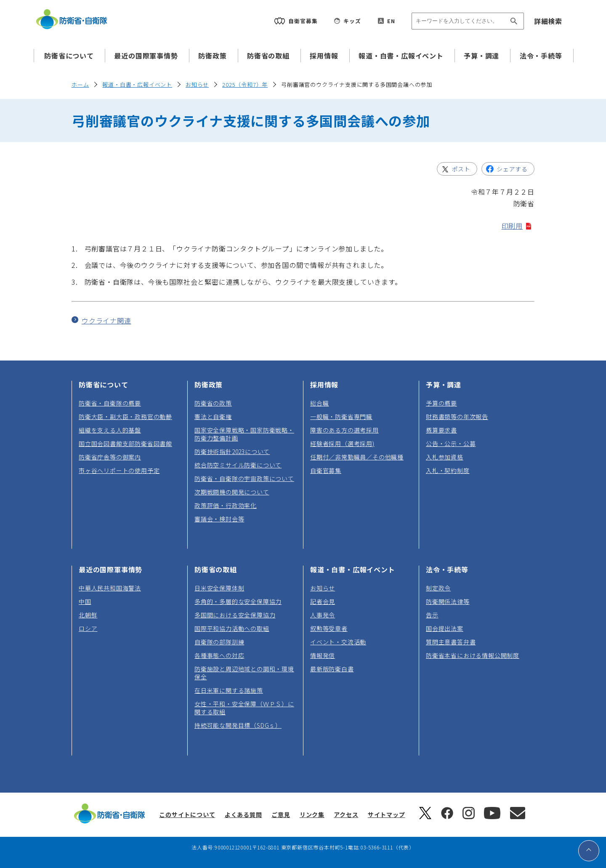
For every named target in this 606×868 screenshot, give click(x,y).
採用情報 (324, 56)
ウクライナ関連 (106, 320)
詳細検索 (548, 21)
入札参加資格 (445, 457)
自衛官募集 (326, 470)
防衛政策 (212, 56)
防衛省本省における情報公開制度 (473, 655)
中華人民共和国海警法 (110, 588)
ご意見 (281, 815)
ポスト (464, 170)
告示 (432, 615)
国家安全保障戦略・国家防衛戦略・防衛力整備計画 (244, 434)
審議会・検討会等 (219, 519)
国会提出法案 (445, 628)
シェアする (515, 170)
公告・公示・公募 (451, 443)
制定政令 (438, 588)
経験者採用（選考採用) (342, 443)
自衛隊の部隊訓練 (219, 642)
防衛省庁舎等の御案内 (110, 457)
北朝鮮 (88, 615)
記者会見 (323, 601)
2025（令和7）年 (245, 84)
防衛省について (69, 56)
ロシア (88, 628)
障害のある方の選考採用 (344, 430)
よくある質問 (243, 815)
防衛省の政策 (213, 403)
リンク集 (312, 815)
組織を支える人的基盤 (110, 430)
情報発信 (323, 655)
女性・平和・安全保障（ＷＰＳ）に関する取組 (244, 708)
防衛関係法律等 (448, 601)
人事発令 (323, 615)
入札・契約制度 (448, 470)
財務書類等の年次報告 (457, 417)
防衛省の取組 (268, 56)
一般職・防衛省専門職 (341, 417)
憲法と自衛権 (213, 417)
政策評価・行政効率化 (226, 505)
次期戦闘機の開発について (232, 492)
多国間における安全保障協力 (235, 615)
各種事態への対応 (219, 655)
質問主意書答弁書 (451, 642)
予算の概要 (441, 403)
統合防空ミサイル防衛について (238, 465)
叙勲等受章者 (329, 628)
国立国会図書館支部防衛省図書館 (125, 443)
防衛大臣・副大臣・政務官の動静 (125, 417)
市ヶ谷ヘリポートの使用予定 (119, 470)
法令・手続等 (541, 56)
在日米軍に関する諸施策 (229, 690)
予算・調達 (481, 56)
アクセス (346, 815)
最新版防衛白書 (332, 669)
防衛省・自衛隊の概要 (110, 403)
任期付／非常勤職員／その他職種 (357, 457)
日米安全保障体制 (219, 588)
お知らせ (197, 84)
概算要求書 (441, 430)
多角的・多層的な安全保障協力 (238, 601)
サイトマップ (387, 815)
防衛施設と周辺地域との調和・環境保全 (244, 673)
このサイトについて (187, 815)
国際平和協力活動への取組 (232, 628)
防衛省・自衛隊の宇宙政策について (244, 478)
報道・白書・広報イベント (401, 56)
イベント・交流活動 (338, 642)
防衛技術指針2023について (232, 451)
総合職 (319, 403)
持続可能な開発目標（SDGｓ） (238, 725)
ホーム (80, 84)
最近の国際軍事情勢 (146, 56)
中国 (85, 601)
